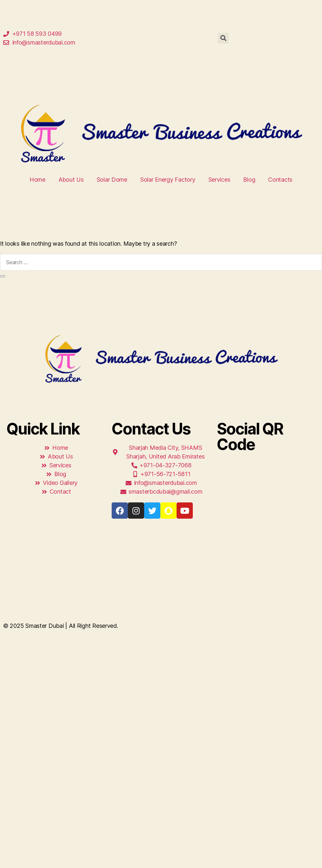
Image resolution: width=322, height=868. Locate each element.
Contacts (280, 180)
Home (37, 180)
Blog (249, 180)
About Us (71, 180)
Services (219, 180)
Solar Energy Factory (168, 180)
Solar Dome (112, 180)
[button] (223, 38)
